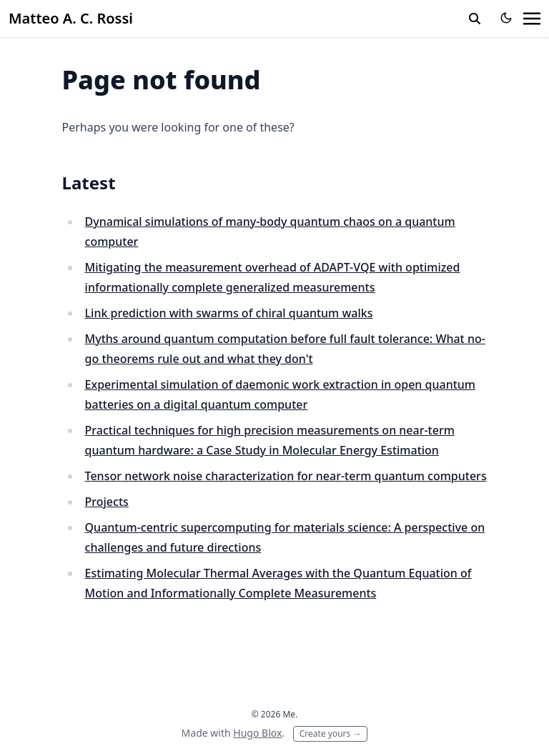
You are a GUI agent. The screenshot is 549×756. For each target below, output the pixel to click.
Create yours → (331, 733)
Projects (107, 502)
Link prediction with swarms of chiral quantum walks (229, 313)
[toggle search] (475, 19)
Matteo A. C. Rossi (71, 18)
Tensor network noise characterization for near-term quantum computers (286, 476)
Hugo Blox (257, 733)
